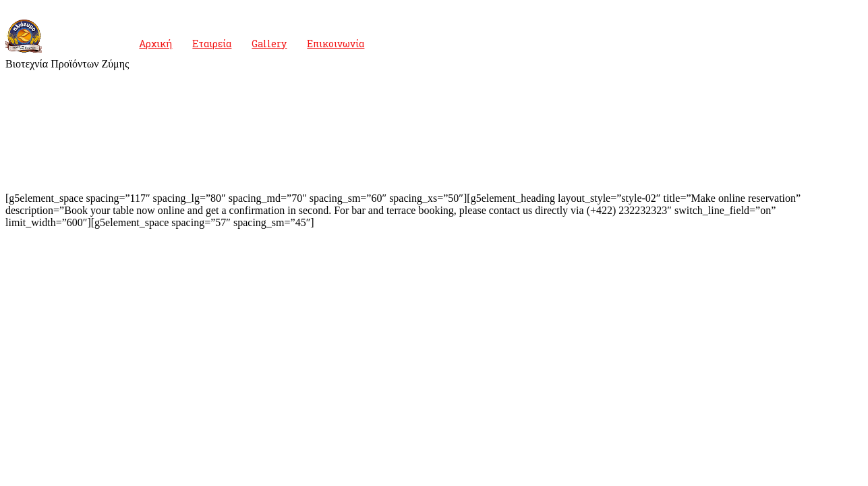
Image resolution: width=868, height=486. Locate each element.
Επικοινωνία (336, 44)
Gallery (269, 44)
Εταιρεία (212, 44)
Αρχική (155, 44)
